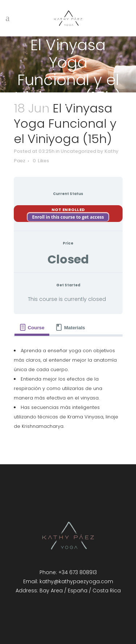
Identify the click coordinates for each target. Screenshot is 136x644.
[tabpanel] (68, 389)
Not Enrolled (68, 210)
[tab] (32, 328)
